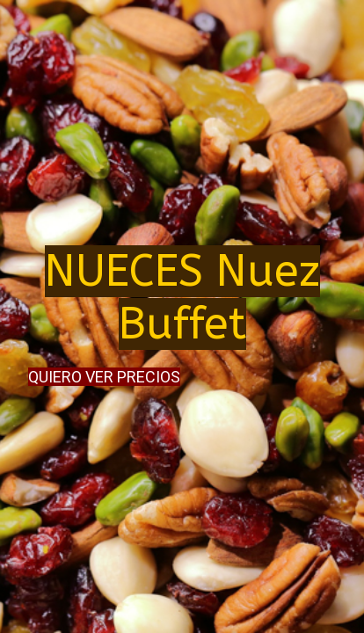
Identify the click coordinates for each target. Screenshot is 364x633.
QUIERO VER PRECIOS (104, 377)
